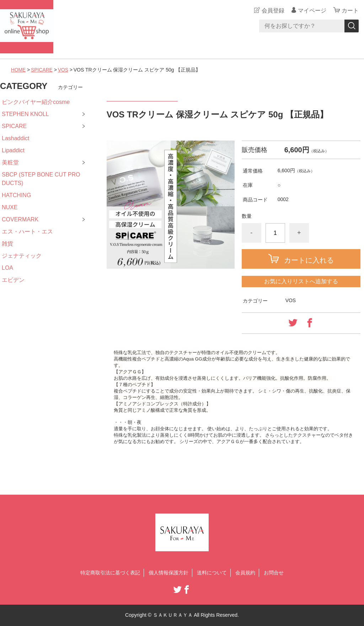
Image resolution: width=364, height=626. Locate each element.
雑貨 (7, 244)
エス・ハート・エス (27, 232)
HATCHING (16, 195)
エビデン (13, 280)
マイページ (312, 10)
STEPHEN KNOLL (25, 114)
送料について (212, 573)
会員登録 (273, 10)
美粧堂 (10, 162)
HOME (18, 70)
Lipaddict (13, 150)
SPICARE (42, 70)
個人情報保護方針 (168, 573)
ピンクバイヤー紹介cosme (36, 102)
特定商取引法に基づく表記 (110, 573)
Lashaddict (15, 138)
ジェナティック (22, 256)
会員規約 (245, 573)
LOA (7, 268)
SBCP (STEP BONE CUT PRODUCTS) (41, 179)
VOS (64, 70)
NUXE (10, 207)
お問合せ (274, 573)
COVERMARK (20, 219)
